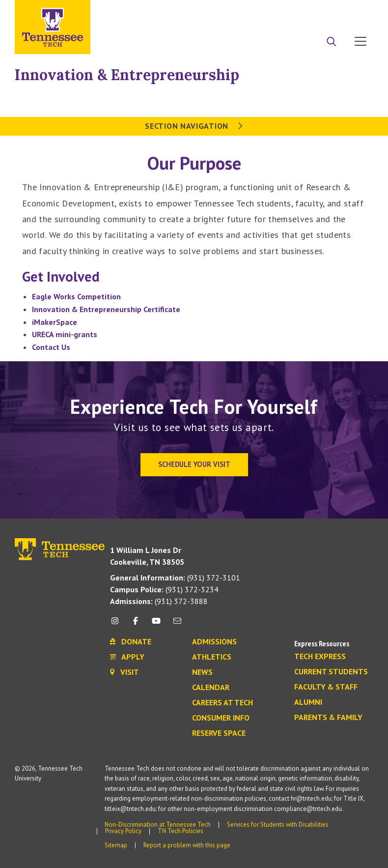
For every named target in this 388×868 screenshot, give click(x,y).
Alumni (308, 702)
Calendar (211, 688)
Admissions (214, 642)
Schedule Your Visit (194, 464)
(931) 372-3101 (175, 578)
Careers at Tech (222, 703)
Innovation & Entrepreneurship (127, 75)
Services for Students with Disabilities (278, 825)
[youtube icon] (156, 624)
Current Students (331, 672)
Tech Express (320, 657)
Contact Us (51, 347)
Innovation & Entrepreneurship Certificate (106, 309)
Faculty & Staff (326, 687)
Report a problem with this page (187, 845)
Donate (321, 11)
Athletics (212, 657)
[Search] (332, 42)
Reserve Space (219, 733)
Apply (283, 11)
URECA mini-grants (65, 334)
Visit (357, 11)
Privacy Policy (123, 831)
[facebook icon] (136, 624)
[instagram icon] (118, 624)
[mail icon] (177, 624)
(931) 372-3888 (159, 601)
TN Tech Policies (180, 831)
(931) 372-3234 (164, 589)
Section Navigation (194, 126)
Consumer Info (221, 718)
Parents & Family (328, 718)
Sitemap (116, 845)
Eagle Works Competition (76, 296)
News (202, 672)
